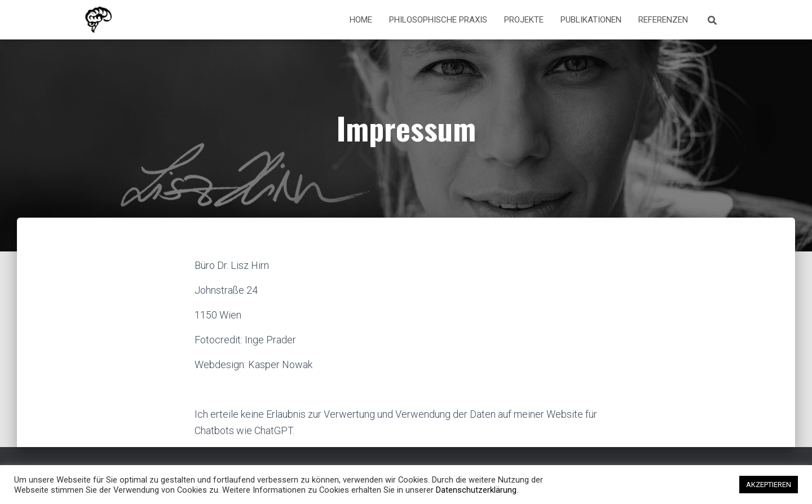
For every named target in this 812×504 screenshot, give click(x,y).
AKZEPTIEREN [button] (769, 485)
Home (361, 20)
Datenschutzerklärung (476, 490)
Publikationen (591, 20)
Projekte (524, 20)
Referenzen (663, 20)
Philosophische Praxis (438, 20)
